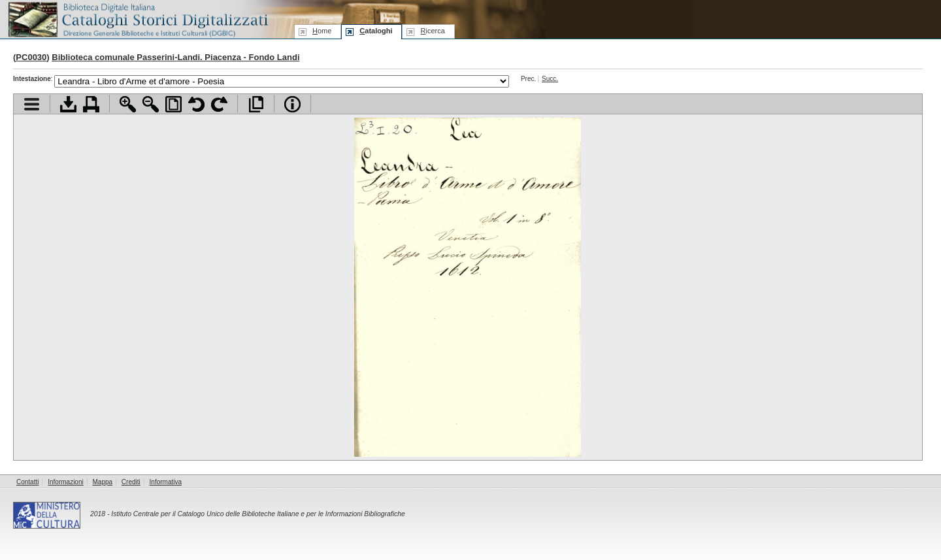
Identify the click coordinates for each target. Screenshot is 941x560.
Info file (292, 104)
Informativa (166, 482)
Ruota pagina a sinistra (196, 104)
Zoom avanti (128, 104)
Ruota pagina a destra (219, 104)
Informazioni (65, 482)
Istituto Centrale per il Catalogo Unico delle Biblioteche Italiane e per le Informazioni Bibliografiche (258, 514)
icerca (432, 31)
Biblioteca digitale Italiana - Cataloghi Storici (137, 19)
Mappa (103, 482)
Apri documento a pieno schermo (256, 104)
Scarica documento (68, 104)
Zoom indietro (151, 104)
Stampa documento (91, 104)
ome (322, 31)
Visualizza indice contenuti (32, 104)
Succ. (550, 79)
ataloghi (376, 31)
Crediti (131, 482)
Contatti (27, 482)
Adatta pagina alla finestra (173, 104)
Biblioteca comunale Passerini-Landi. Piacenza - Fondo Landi (175, 57)
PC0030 (31, 57)
